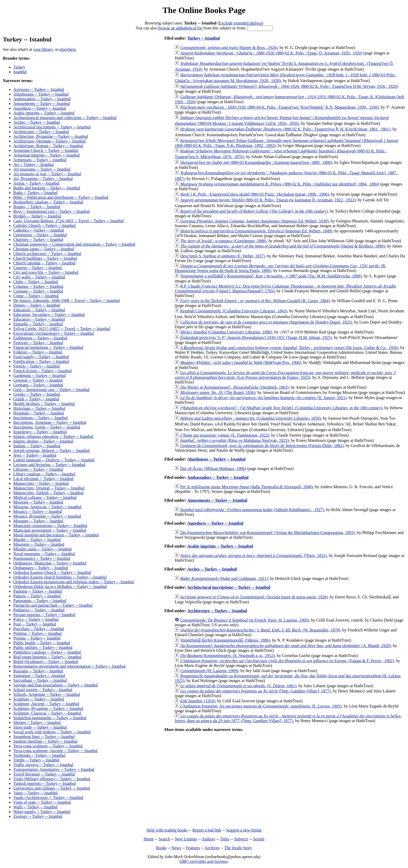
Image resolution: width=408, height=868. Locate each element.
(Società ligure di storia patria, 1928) (254, 597)
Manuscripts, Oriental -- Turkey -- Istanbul (49, 488)
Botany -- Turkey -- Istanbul (37, 207)
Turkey (19, 67)
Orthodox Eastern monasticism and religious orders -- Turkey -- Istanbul (74, 582)
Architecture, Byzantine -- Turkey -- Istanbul (51, 136)
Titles (225, 839)
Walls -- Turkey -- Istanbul (35, 807)
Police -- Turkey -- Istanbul (36, 619)
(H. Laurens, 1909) (209, 671)
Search (164, 839)
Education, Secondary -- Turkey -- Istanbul (49, 315)
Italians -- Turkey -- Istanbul (37, 446)
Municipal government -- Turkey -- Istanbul (50, 530)
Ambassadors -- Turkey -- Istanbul (42, 99)
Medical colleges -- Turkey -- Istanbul (45, 497)
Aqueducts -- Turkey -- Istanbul (40, 108)
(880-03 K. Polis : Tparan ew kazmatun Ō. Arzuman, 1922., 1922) (268, 200)
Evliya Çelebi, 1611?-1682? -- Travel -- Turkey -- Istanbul (62, 329)
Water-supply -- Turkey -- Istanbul (42, 812)
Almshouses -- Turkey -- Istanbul (41, 94)
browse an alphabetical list (180, 28)
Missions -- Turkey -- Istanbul (38, 502)
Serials (259, 839)
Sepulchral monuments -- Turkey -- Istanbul (50, 718)
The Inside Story (238, 848)
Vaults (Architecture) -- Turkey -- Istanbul (48, 798)
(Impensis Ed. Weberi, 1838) (254, 221)
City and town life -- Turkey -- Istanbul (46, 272)
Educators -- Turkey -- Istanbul (39, 319)
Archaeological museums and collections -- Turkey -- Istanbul (65, 118)
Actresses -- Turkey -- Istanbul (39, 89)
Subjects (241, 839)
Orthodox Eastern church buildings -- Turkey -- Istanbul (60, 577)
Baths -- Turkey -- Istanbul (36, 193)
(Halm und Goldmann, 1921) (224, 578)
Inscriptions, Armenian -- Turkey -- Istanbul (50, 422)
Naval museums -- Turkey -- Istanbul (44, 554)
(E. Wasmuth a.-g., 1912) (227, 656)
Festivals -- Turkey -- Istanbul (38, 343)
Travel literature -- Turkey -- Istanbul (44, 774)
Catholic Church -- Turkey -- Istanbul (44, 225)
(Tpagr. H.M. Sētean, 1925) (256, 337)
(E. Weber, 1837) (222, 256)
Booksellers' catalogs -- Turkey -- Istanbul (48, 202)
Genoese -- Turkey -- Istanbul (38, 380)
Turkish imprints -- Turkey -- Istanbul (45, 783)
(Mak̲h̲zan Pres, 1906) (241, 362)
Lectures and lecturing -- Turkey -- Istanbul (49, 465)
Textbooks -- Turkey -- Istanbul (39, 755)
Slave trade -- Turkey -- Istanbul (40, 727)
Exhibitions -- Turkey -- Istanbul (40, 338)
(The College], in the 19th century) (254, 211)
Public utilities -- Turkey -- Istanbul (43, 647)
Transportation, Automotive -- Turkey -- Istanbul (54, 769)
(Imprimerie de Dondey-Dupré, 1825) (266, 322)
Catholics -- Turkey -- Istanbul (39, 230)
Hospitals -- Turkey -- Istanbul (39, 413)
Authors (208, 839)
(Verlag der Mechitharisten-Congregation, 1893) (267, 533)
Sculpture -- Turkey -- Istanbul (39, 699)
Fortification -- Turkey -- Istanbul (41, 361)
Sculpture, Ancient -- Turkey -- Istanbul (46, 704)
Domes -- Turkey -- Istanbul (37, 305)
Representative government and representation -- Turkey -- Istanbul (69, 666)
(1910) (198, 701)
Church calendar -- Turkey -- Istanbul (44, 263)
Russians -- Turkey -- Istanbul (38, 671)
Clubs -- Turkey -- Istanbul (36, 282)
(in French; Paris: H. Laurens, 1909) (244, 620)
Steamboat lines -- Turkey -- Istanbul (44, 737)
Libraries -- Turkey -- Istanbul (38, 469)
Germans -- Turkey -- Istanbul (38, 385)
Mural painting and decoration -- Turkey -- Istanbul (56, 535)
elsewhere (68, 49)
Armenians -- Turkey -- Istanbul (40, 160)
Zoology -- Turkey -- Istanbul (38, 816)
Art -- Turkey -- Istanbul (34, 165)
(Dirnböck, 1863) (234, 387)
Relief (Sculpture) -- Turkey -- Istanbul (46, 662)
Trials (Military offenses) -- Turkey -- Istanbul (52, 779)
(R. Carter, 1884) (255, 301)
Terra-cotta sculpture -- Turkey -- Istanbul (48, 746)
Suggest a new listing (244, 830)
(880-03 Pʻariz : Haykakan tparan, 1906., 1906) (254, 194)
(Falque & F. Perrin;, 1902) (287, 661)
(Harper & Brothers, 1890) (282, 246)
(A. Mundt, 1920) (285, 646)
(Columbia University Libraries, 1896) (226, 332)
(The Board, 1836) (218, 392)
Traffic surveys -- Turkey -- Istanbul (43, 765)
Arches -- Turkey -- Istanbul (37, 122)
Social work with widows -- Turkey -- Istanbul (52, 732)
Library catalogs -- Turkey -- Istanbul (44, 474)
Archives (212, 848)
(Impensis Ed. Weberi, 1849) (256, 231)
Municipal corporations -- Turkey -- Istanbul (50, 526)
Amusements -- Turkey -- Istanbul (42, 104)
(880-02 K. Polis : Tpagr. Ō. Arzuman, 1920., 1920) (271, 53)
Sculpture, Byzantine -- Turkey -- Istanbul (48, 708)
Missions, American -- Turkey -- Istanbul (47, 507)
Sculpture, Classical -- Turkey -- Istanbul (47, 713)
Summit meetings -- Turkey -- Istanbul (45, 741)
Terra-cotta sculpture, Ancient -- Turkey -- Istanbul (56, 751)
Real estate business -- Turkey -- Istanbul (47, 657)
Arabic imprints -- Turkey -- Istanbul (44, 113)
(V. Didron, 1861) (238, 686)
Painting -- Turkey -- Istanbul (38, 591)
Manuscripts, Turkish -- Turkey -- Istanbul (48, 493)
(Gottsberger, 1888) (223, 241)
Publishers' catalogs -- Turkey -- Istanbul (47, 652)
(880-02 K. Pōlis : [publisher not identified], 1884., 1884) (280, 184)
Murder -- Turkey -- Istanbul (37, 540)
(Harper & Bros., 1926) (229, 48)
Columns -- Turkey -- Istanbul (38, 286)
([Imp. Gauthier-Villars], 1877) (255, 691)
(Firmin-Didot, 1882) (262, 446)
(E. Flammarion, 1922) (225, 435)
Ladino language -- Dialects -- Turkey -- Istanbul (54, 460)
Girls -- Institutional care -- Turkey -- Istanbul (51, 390)
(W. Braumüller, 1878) (260, 630)
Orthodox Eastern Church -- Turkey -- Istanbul (52, 572)
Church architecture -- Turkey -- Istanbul (47, 254)
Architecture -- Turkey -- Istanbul (41, 132)
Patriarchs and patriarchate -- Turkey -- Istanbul (53, 605)
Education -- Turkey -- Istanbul (39, 310)
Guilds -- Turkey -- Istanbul (36, 399)
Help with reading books (167, 830)
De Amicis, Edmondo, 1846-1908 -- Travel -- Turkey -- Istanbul (66, 300)
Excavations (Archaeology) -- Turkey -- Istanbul (54, 333)
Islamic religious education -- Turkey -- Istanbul (53, 436)
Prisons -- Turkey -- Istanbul (37, 638)
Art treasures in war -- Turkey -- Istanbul (47, 174)
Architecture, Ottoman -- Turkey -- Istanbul (49, 141)
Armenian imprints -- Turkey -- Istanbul (47, 155)
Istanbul (20, 72)
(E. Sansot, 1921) (263, 398)
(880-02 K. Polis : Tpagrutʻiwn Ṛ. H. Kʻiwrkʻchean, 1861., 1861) (285, 129)
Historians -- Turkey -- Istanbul (39, 408)
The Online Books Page (204, 10)
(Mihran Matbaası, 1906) (213, 469)
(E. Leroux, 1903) (261, 706)
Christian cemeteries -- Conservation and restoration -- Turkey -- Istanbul (74, 244)
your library (43, 49)
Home (149, 839)
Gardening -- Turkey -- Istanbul (40, 376)
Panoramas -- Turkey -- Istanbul (40, 601)
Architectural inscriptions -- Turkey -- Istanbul (52, 127)
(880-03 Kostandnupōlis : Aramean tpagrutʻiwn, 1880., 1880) (256, 162)
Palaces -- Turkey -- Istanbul (37, 596)
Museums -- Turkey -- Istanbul (39, 544)
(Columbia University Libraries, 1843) (234, 311)
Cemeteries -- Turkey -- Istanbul (40, 235)
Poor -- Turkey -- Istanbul (35, 624)
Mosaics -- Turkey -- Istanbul (38, 512)
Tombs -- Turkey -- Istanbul (36, 760)
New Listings (186, 839)
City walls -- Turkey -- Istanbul (39, 277)
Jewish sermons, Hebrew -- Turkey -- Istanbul (52, 451)
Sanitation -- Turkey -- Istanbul (39, 676)
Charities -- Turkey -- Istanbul (38, 240)
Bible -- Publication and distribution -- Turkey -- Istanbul (61, 197)
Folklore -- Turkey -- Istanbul (38, 352)
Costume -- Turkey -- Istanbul (38, 291)
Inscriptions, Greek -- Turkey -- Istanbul (47, 427)
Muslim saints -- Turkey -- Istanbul (42, 549)
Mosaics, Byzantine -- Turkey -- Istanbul (47, 516)
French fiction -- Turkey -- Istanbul (42, 371)
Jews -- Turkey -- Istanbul (35, 455)
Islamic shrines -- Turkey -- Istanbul (43, 441)
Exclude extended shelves (240, 23)
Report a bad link (207, 830)
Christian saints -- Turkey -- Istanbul (44, 249)
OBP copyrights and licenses (203, 861)
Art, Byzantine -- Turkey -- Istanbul (43, 179)
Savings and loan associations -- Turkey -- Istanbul (56, 685)
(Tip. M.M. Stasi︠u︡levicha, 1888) (271, 276)
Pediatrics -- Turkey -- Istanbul (39, 610)
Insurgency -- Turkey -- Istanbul (40, 432)
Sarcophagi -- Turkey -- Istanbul (40, 680)
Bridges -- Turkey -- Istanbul (37, 216)
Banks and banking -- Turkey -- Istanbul (47, 188)
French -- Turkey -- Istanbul (37, 366)
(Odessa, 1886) (225, 640)
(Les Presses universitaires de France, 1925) (285, 375)
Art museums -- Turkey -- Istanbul (42, 169)
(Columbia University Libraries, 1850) (250, 418)
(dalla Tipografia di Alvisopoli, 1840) (246, 487)
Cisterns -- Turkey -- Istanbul (38, 268)
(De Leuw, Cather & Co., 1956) (289, 348)
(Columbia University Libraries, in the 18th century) (281, 408)
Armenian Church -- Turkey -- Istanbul (46, 150)
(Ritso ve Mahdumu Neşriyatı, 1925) (234, 440)
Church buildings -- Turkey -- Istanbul (45, 258)
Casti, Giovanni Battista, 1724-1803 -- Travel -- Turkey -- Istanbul (68, 221)
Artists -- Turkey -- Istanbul (36, 183)
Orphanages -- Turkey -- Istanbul (41, 568)
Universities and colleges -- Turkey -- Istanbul (52, 788)
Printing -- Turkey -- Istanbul (37, 633)
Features (193, 848)
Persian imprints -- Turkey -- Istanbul (44, 615)
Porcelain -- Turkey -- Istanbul (39, 629)
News (176, 848)
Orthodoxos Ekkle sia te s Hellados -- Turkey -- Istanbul (60, 587)
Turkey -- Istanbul (204, 38)
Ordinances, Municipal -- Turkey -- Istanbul (50, 563)
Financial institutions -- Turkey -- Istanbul (48, 347)
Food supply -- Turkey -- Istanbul (41, 357)
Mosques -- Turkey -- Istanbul (38, 521)
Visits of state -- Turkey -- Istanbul (42, 802)
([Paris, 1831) (253, 556)
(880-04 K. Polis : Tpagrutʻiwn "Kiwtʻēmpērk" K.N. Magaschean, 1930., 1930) (279, 107)
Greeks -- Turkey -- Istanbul (37, 394)
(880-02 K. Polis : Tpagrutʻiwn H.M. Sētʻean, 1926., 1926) (289, 86)
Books (161, 848)
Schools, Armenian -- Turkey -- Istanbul (47, 694)
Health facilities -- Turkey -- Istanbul (44, 404)
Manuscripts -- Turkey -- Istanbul (41, 483)
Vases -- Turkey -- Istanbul (36, 793)
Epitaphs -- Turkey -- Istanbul (38, 324)
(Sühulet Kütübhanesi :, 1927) (252, 510)
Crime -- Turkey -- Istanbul (36, 296)
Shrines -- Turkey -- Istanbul (37, 723)
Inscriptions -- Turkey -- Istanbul (41, 418)
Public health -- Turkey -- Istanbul (42, 643)
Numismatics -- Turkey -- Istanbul (42, 558)
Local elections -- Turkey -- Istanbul (43, 479)
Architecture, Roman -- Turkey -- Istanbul (48, 146)
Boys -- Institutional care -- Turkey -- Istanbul (52, 211)
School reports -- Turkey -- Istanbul (43, 690)
